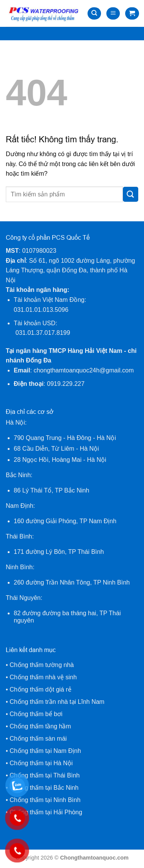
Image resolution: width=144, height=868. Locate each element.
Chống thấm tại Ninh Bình (45, 800)
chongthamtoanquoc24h (84, 370)
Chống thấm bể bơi (36, 714)
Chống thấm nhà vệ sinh (43, 677)
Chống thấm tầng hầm (40, 726)
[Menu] (113, 14)
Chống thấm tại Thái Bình (45, 775)
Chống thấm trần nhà (39, 702)
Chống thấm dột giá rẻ (41, 689)
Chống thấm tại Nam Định (45, 751)
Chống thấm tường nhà (42, 665)
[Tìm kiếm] (94, 14)
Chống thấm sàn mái (38, 739)
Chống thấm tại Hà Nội (41, 763)
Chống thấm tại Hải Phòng (46, 812)
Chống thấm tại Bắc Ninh (44, 788)
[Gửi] (131, 194)
